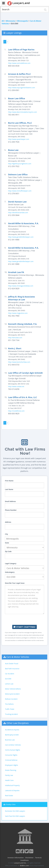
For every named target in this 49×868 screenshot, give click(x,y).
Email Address (10, 501)
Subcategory (10, 572)
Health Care (9, 780)
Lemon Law (9, 684)
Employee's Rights (12, 765)
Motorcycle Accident (12, 694)
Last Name (9, 489)
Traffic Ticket (10, 709)
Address (8, 522)
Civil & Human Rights (13, 750)
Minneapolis (23, 21)
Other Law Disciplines (18, 723)
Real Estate (9, 796)
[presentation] (25, 619)
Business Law (10, 740)
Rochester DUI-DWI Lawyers (15, 811)
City (6, 534)
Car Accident (10, 674)
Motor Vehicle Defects (13, 689)
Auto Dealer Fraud (12, 664)
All (3, 21)
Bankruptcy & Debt (12, 735)
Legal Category (11, 563)
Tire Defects (9, 704)
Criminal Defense (11, 760)
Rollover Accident (11, 699)
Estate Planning (11, 770)
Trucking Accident (11, 714)
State (7, 543)
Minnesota (11, 21)
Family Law (9, 775)
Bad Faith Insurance (12, 669)
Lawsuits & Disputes (12, 790)
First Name (9, 481)
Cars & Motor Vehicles (18, 657)
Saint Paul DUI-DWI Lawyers (15, 816)
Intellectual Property (12, 785)
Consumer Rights (11, 755)
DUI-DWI (8, 679)
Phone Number (11, 510)
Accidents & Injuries (12, 730)
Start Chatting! (24, 627)
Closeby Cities (11, 804)
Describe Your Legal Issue (15, 583)
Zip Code (8, 551)
